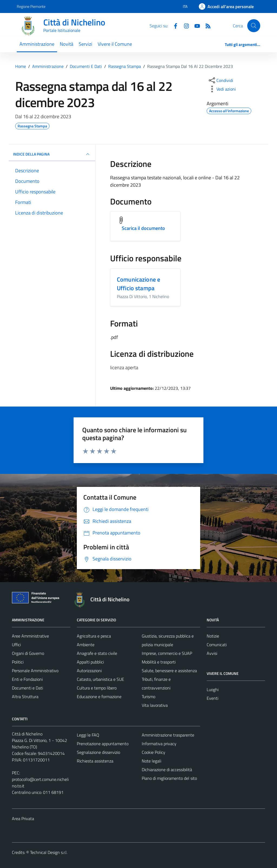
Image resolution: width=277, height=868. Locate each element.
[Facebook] (173, 25)
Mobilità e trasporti (159, 662)
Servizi (85, 44)
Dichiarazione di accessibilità (167, 770)
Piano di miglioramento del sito (169, 778)
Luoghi (213, 689)
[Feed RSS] (206, 25)
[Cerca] (254, 26)
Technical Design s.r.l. (49, 852)
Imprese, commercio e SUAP (167, 653)
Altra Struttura (25, 697)
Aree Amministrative (30, 636)
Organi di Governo (28, 653)
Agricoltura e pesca (94, 636)
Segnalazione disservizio (98, 752)
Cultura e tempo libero (97, 688)
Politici (18, 662)
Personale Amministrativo (35, 671)
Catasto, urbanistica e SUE (100, 679)
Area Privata (23, 819)
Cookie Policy (154, 752)
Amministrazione (37, 44)
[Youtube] (195, 25)
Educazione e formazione (99, 697)
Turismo (149, 697)
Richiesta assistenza (95, 761)
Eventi (212, 698)
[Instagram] (184, 25)
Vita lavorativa (155, 705)
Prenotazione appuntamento (103, 744)
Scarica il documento (143, 228)
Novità (67, 44)
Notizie (213, 636)
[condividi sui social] (220, 80)
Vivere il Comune (115, 44)
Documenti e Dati (27, 688)
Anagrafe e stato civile (97, 653)
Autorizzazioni (89, 671)
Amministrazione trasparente (168, 735)
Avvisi (212, 653)
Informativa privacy (159, 744)
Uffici (16, 645)
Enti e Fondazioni (27, 679)
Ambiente (86, 645)
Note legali (151, 761)
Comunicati (217, 645)
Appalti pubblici (90, 662)
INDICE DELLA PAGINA (52, 154)
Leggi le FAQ (88, 735)
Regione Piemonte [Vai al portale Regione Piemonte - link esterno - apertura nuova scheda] (31, 6)
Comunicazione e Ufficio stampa (138, 284)
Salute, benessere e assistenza (169, 671)
